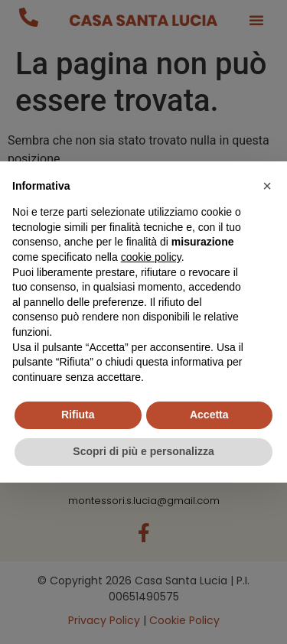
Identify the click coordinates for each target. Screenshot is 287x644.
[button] (267, 186)
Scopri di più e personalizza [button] (143, 451)
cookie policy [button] (151, 257)
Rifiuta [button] (78, 415)
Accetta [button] (209, 415)
